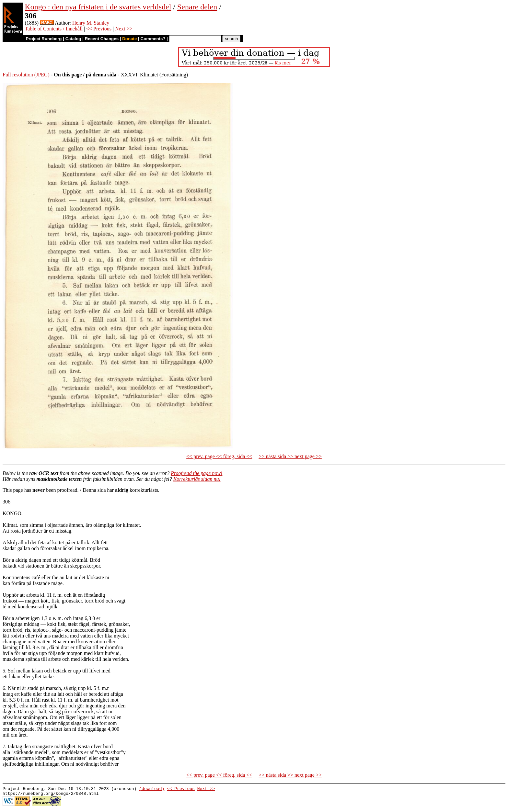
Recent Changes (102, 39)
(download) (152, 789)
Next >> (124, 29)
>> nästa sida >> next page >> (290, 456)
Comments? (153, 39)
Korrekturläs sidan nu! (197, 479)
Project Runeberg (44, 39)
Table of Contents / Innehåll (53, 29)
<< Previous (99, 29)
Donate (129, 39)
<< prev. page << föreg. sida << (219, 456)
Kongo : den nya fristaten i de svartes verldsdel (98, 7)
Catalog (73, 39)
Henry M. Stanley (91, 23)
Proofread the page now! (196, 473)
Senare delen (197, 7)
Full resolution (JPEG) (26, 75)
